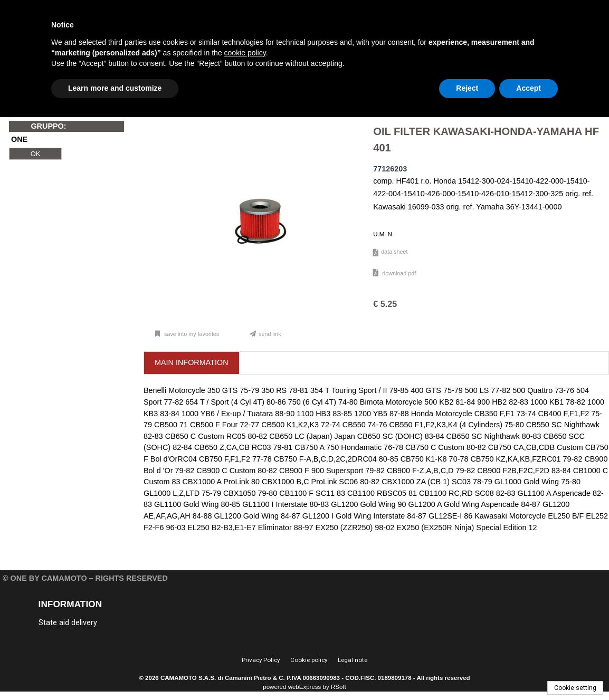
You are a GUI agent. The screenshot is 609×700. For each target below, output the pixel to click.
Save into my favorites (191, 334)
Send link (270, 334)
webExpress (305, 687)
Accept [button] (529, 88)
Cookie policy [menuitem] (309, 660)
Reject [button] (467, 88)
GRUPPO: (48, 126)
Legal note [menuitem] (353, 660)
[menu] (108, 622)
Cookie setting (575, 688)
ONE (19, 140)
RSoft (339, 687)
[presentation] (192, 363)
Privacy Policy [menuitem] (261, 660)
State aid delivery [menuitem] (68, 623)
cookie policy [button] (245, 53)
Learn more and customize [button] (115, 88)
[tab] (192, 363)
